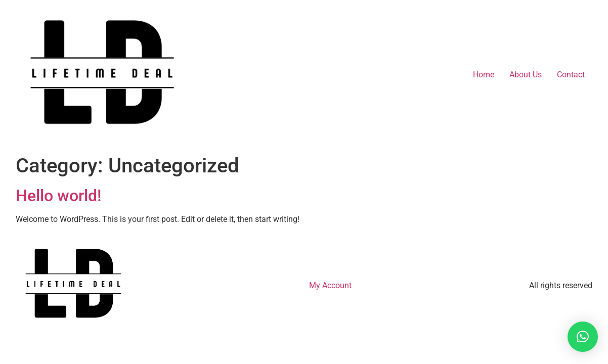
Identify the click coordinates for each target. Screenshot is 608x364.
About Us (526, 75)
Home (484, 75)
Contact (571, 75)
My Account (330, 285)
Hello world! (58, 196)
